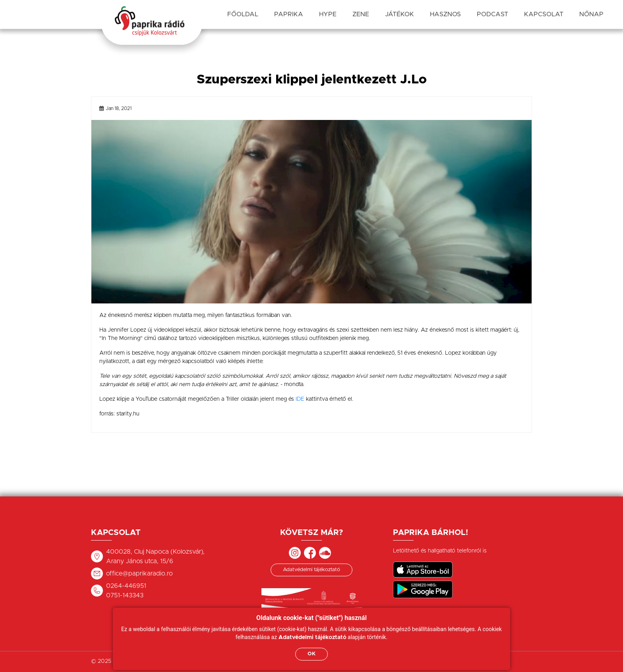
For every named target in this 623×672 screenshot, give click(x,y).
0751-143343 (125, 595)
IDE (300, 399)
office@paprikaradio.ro (139, 574)
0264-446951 (126, 586)
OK (311, 654)
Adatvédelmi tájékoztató (311, 570)
